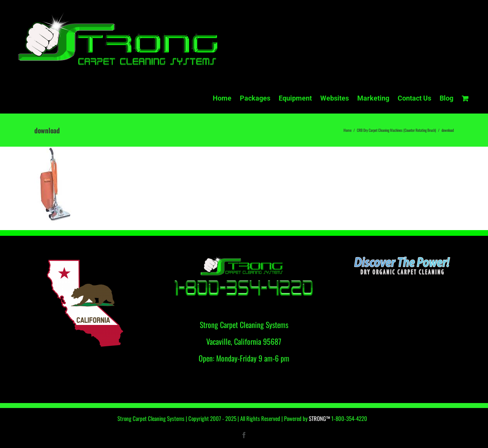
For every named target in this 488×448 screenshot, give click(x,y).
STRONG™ (319, 418)
